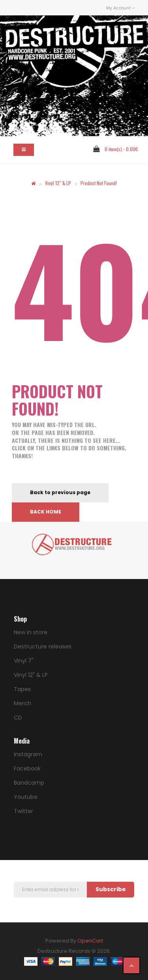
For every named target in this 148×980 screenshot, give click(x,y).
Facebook (27, 768)
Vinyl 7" (24, 661)
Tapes (22, 689)
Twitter (23, 811)
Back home (46, 512)
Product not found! (99, 183)
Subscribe (111, 889)
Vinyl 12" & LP (58, 183)
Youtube (26, 797)
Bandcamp (29, 783)
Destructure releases (43, 646)
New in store (31, 632)
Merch (22, 703)
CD (18, 718)
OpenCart (90, 941)
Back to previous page (60, 492)
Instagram (28, 754)
